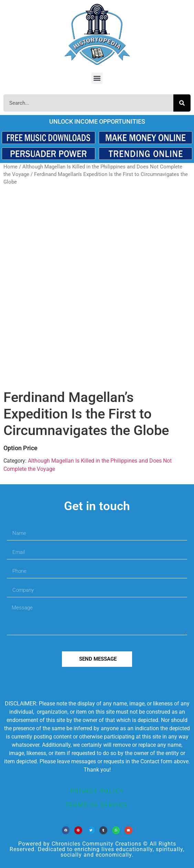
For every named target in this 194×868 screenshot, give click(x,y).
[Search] (182, 103)
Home (10, 167)
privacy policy (97, 791)
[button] (97, 78)
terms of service (97, 805)
